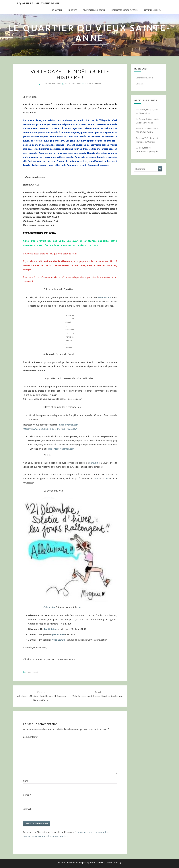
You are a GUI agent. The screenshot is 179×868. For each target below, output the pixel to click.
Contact (140, 84)
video (96, 479)
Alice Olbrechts (73, 84)
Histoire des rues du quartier (125, 10)
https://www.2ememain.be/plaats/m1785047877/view (50, 429)
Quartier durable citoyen (94, 10)
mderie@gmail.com (68, 425)
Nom (26, 781)
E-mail (27, 795)
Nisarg (117, 863)
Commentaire (31, 737)
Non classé (32, 673)
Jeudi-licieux (104, 297)
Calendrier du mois (144, 78)
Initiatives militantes (153, 10)
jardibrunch (59, 634)
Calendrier (49, 607)
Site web (27, 809)
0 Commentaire (93, 84)
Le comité (73, 10)
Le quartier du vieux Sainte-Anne (37, 3)
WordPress (98, 863)
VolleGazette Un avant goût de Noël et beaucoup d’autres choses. (42, 696)
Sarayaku (94, 463)
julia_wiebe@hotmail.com (61, 449)
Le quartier (57, 10)
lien (106, 479)
